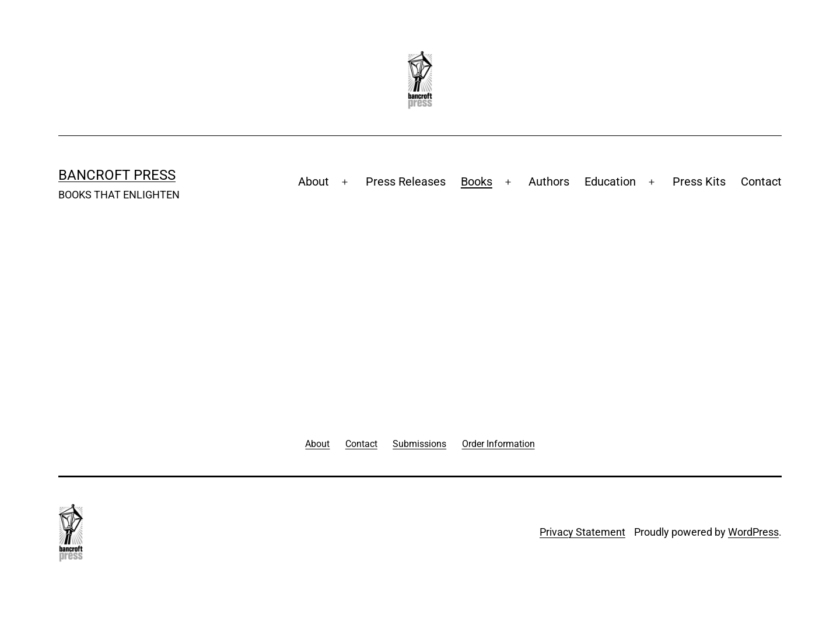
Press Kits (699, 181)
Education (610, 181)
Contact (761, 181)
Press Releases (406, 181)
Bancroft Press (117, 175)
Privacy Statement (582, 532)
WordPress (753, 532)
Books (477, 181)
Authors (549, 181)
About (314, 181)
